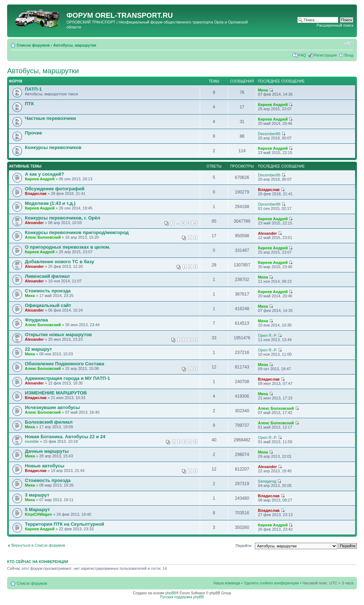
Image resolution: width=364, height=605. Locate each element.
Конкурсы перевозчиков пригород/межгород (77, 232)
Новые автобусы (45, 466)
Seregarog (267, 481)
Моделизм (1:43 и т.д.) (50, 203)
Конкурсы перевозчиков (53, 147)
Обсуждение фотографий (55, 189)
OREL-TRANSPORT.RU (134, 15)
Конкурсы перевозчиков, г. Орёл (63, 218)
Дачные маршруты (47, 451)
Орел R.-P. (268, 335)
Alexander (34, 223)
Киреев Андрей (273, 105)
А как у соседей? (44, 174)
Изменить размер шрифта (348, 44)
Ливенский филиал (47, 276)
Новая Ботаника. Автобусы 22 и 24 (65, 437)
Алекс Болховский (43, 237)
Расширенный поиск (335, 25)
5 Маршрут (37, 510)
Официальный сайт (48, 305)
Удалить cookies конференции (271, 583)
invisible (32, 441)
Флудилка (36, 320)
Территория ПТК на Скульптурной (65, 524)
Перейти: (244, 546)
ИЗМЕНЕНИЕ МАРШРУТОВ (56, 393)
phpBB (171, 593)
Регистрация (325, 55)
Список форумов (33, 45)
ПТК (30, 104)
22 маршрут (38, 349)
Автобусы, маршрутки (75, 45)
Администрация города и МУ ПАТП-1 (68, 378)
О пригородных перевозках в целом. (68, 247)
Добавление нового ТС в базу (60, 262)
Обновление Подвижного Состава (65, 364)
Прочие (33, 133)
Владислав (36, 193)
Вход (349, 55)
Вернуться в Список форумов (38, 545)
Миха (263, 90)
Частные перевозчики (50, 118)
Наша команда (227, 583)
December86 (269, 134)
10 (194, 223)
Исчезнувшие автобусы (52, 407)
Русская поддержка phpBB (182, 597)
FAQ (302, 55)
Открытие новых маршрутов (58, 335)
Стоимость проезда (48, 291)
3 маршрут (37, 495)
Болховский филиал (49, 422)
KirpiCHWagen (39, 514)
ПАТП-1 (33, 89)
